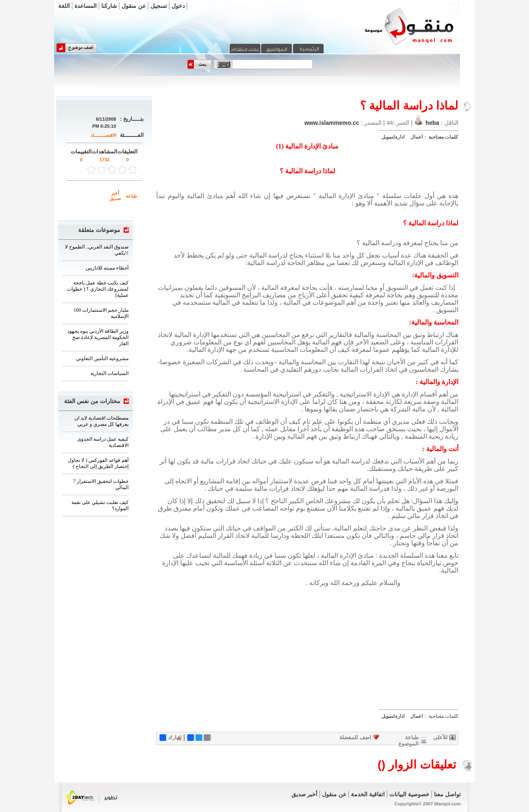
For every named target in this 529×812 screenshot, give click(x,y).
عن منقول (134, 6)
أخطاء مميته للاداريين (107, 268)
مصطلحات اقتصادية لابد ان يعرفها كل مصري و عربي (101, 421)
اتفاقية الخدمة (368, 794)
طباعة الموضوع (409, 740)
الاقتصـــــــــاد (103, 135)
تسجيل (159, 6)
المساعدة (86, 6)
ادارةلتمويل (393, 137)
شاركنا (109, 6)
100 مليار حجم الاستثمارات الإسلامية (101, 313)
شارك (170, 738)
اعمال (417, 137)
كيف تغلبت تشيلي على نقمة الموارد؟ (100, 505)
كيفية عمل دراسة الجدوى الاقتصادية (103, 442)
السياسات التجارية (110, 373)
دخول (178, 6)
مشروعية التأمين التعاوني (102, 358)
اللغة (64, 6)
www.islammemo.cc (332, 123)
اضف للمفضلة (355, 737)
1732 (105, 160)
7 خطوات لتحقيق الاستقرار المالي (101, 484)
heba (432, 123)
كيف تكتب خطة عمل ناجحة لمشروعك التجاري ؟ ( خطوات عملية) (98, 289)
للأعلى (440, 737)
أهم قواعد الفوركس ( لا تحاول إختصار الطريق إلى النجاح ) (98, 463)
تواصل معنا (447, 794)
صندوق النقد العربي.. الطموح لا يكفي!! (97, 250)
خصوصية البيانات (409, 794)
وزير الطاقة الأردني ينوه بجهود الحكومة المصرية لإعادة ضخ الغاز (98, 337)
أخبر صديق (115, 196)
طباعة (131, 196)
